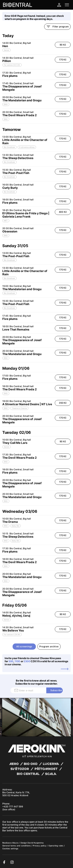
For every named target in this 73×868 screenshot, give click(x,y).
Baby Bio (16, 526)
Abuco (15, 843)
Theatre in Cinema (19, 408)
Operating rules (56, 846)
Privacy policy (40, 846)
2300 (27, 661)
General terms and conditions (17, 846)
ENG (6, 104)
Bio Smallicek (9, 147)
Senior (6, 50)
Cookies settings (10, 849)
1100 (17, 661)
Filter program (57, 27)
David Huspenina (36, 843)
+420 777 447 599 (13, 807)
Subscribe (56, 690)
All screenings (24, 646)
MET (6, 221)
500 (11, 661)
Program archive (49, 646)
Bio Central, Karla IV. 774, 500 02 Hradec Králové (16, 794)
